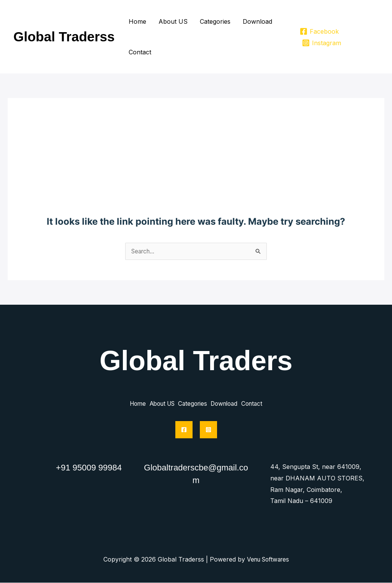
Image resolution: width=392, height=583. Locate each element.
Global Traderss (64, 37)
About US (173, 21)
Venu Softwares (268, 560)
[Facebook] (319, 31)
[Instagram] (322, 43)
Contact (140, 52)
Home (137, 21)
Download (257, 21)
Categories (215, 21)
